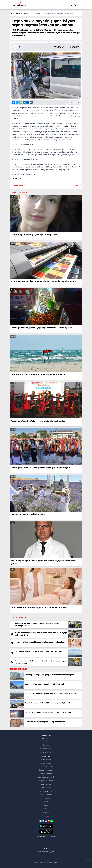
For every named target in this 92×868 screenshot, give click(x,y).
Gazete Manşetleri (46, 770)
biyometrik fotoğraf (46, 852)
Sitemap (46, 812)
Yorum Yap (76, 185)
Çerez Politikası (46, 749)
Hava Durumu (46, 759)
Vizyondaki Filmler (46, 781)
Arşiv (46, 805)
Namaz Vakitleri (46, 763)
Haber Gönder (46, 795)
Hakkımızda (46, 738)
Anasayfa (15, 13)
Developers (46, 816)
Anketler (46, 802)
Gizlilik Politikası (46, 752)
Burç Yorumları (46, 774)
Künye (46, 742)
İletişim (46, 745)
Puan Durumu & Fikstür (46, 777)
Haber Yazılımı (50, 837)
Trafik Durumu (46, 788)
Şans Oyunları (46, 784)
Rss (46, 809)
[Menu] (71, 5)
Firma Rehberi (46, 798)
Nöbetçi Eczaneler (46, 767)
